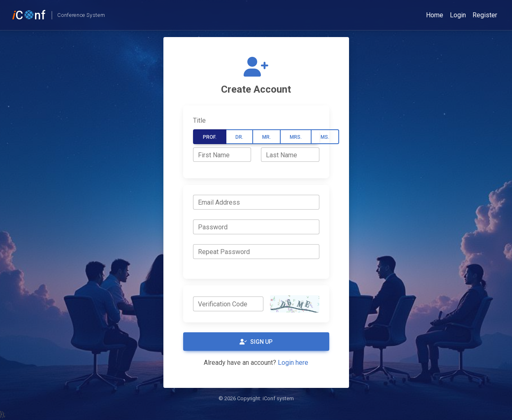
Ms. (325, 137)
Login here (293, 363)
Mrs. (296, 137)
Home (435, 15)
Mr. (266, 137)
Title (199, 120)
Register (485, 15)
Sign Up (256, 342)
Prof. (210, 137)
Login (458, 15)
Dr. (239, 137)
